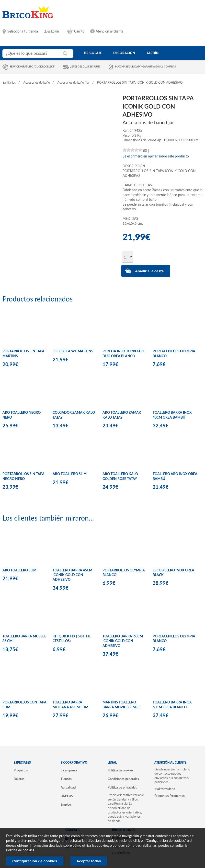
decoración (124, 53)
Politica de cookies (20, 850)
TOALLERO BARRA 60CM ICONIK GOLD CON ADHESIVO (123, 641)
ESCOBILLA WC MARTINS (73, 351)
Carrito (79, 32)
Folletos (19, 779)
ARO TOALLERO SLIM (70, 474)
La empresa (69, 770)
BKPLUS (67, 796)
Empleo (66, 805)
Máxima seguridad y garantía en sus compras (145, 67)
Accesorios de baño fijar (74, 83)
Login (55, 32)
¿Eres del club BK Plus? (85, 67)
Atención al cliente (109, 32)
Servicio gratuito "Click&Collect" (33, 67)
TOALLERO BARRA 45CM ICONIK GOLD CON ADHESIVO (72, 575)
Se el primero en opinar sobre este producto (156, 156)
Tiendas (66, 779)
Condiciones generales (123, 779)
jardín (153, 53)
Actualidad (68, 788)
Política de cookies (120, 770)
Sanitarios (9, 83)
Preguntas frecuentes (170, 796)
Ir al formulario (165, 789)
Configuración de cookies (35, 861)
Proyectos (21, 770)
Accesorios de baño (37, 83)
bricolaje (93, 53)
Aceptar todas (89, 861)
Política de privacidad (122, 788)
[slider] (132, 150)
